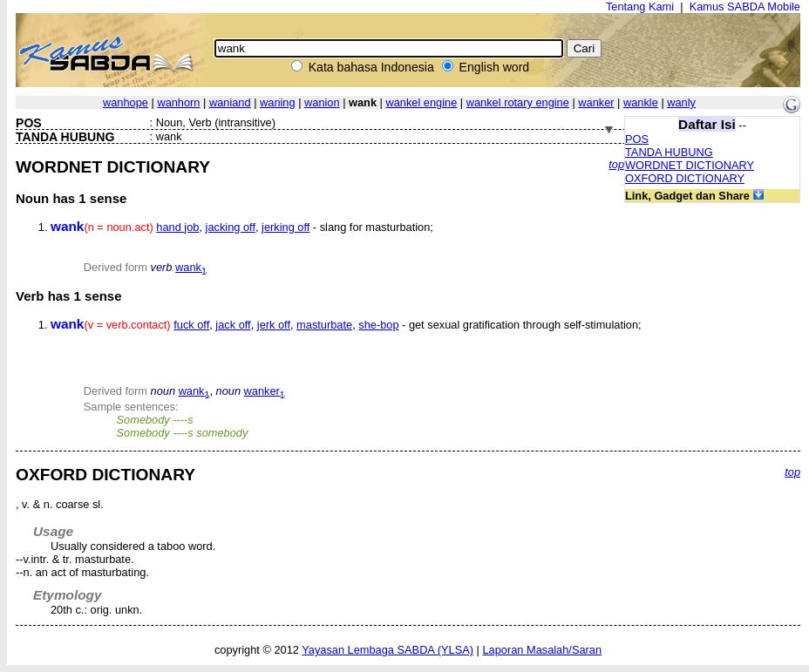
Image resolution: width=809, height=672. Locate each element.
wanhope (126, 102)
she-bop (378, 325)
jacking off (231, 227)
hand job (177, 227)
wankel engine (421, 102)
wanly (681, 102)
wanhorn (178, 102)
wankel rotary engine (518, 102)
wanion (322, 102)
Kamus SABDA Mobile (745, 7)
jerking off (286, 227)
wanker (596, 102)
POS (637, 139)
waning (278, 102)
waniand (230, 102)
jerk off (274, 325)
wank (191, 267)
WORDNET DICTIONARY (690, 165)
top (616, 164)
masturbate (324, 325)
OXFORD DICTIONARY (685, 178)
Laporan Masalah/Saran (542, 650)
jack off (233, 325)
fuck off (191, 325)
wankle (641, 102)
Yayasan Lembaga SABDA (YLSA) (388, 650)
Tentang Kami (640, 7)
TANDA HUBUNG (669, 152)
